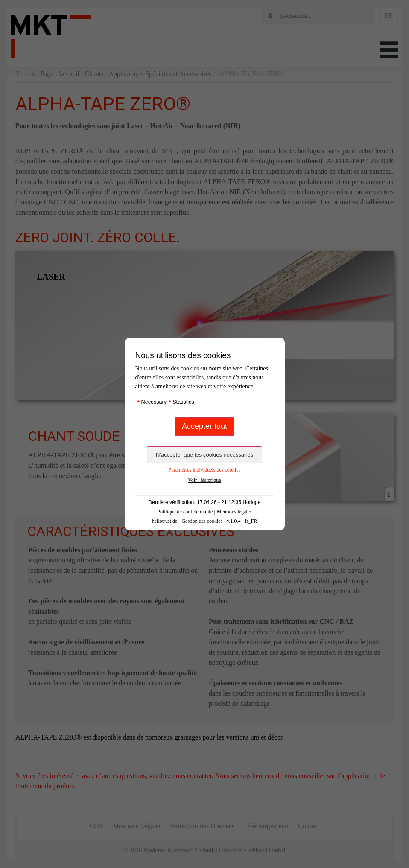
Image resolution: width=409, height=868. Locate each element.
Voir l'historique (205, 480)
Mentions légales (234, 512)
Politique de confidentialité (185, 512)
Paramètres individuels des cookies (204, 470)
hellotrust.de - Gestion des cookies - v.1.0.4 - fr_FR (205, 521)
